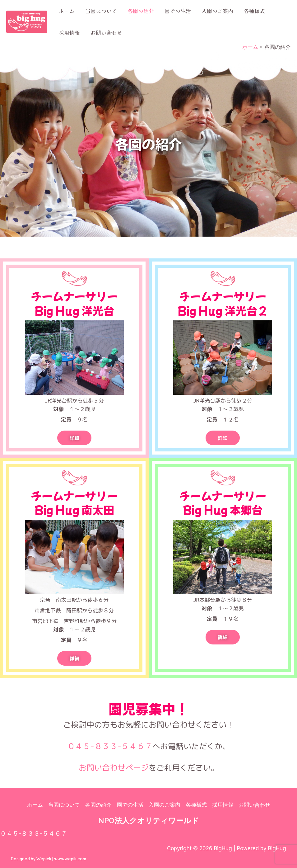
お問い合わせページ (114, 768)
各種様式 (254, 11)
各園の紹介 (141, 11)
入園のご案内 (217, 11)
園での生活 (178, 11)
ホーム (67, 11)
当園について (101, 11)
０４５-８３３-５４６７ (110, 746)
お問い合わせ (106, 33)
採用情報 (69, 33)
